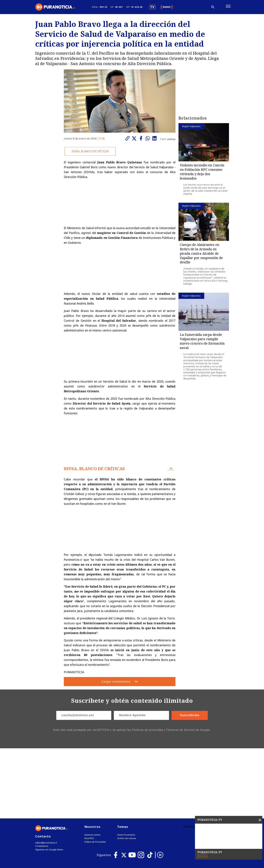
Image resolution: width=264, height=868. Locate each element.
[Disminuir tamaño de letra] (192, 8)
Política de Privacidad (95, 773)
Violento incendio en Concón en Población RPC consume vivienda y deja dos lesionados (202, 173)
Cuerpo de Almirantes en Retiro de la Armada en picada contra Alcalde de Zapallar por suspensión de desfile (201, 255)
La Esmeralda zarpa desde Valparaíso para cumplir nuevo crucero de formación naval (202, 342)
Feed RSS (89, 770)
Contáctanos (42, 777)
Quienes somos (92, 766)
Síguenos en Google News (49, 781)
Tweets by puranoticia (197, 758)
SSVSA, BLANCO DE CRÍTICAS (90, 153)
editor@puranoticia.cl (46, 774)
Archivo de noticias (127, 770)
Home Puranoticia (126, 766)
